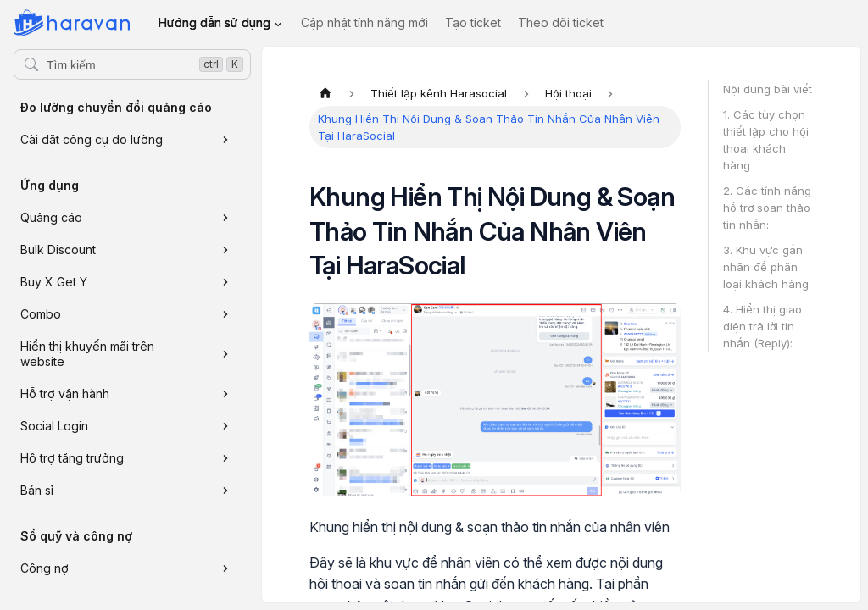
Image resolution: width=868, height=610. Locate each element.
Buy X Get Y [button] (54, 282)
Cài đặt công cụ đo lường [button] (92, 139)
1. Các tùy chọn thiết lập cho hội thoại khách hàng (766, 140)
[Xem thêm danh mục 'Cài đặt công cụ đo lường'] (225, 140)
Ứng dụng (50, 185)
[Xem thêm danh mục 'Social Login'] (225, 426)
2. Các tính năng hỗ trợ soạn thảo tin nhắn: (767, 208)
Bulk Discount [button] (58, 250)
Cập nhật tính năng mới (364, 22)
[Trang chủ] (325, 93)
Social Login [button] (54, 426)
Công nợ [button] (45, 568)
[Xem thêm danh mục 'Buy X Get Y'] (225, 282)
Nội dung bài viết (768, 89)
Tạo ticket (473, 22)
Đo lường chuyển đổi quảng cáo (116, 107)
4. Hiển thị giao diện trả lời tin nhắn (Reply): (762, 326)
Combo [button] (41, 314)
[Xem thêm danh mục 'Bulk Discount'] (225, 250)
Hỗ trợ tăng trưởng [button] (72, 458)
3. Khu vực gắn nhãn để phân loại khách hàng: (767, 267)
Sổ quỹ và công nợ (76, 536)
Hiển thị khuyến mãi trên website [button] (87, 354)
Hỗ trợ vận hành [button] (65, 394)
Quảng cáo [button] (51, 217)
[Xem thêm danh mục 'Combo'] (225, 314)
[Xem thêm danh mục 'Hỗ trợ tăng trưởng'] (225, 458)
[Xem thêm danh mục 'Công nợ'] (225, 568)
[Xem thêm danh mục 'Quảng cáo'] (225, 218)
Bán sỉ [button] (37, 490)
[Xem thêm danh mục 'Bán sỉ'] (225, 491)
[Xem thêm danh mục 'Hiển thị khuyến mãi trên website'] (225, 354)
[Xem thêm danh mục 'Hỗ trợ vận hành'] (225, 394)
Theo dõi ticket (561, 22)
